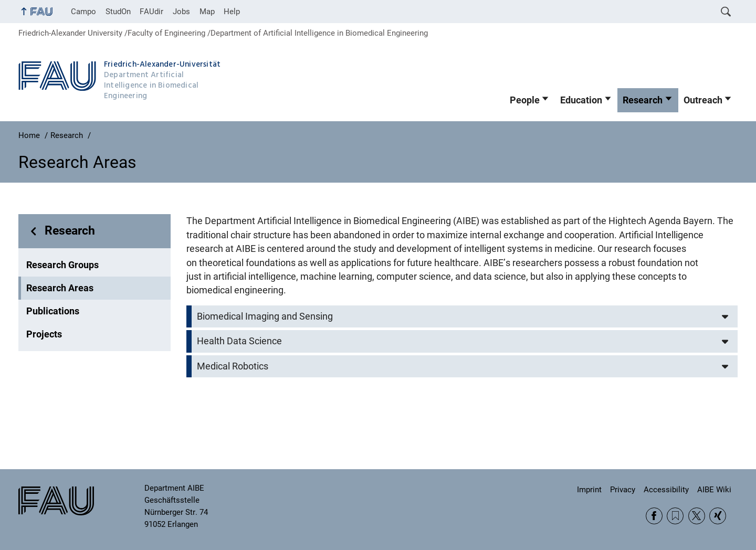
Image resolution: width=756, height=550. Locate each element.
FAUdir (151, 12)
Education (581, 100)
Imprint (589, 490)
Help (232, 12)
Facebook (654, 516)
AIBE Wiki (714, 490)
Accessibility (666, 490)
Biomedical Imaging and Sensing (265, 316)
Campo (83, 12)
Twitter (697, 516)
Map (207, 12)
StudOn (118, 12)
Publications (53, 311)
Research (643, 100)
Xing (718, 516)
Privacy (623, 490)
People (525, 100)
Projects (44, 334)
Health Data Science (239, 341)
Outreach (703, 100)
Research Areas (60, 288)
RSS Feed (675, 516)
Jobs (181, 12)
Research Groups (62, 265)
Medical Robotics (233, 366)
